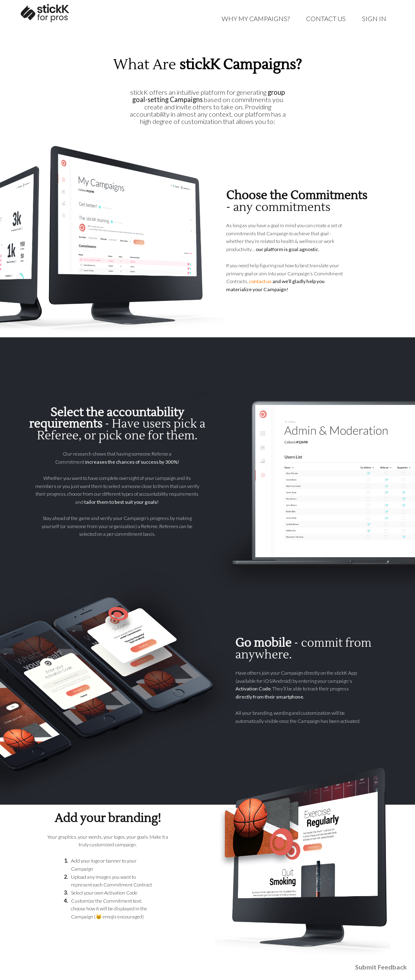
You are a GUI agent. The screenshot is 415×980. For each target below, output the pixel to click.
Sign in (374, 18)
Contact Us (326, 18)
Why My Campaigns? (256, 18)
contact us (260, 281)
